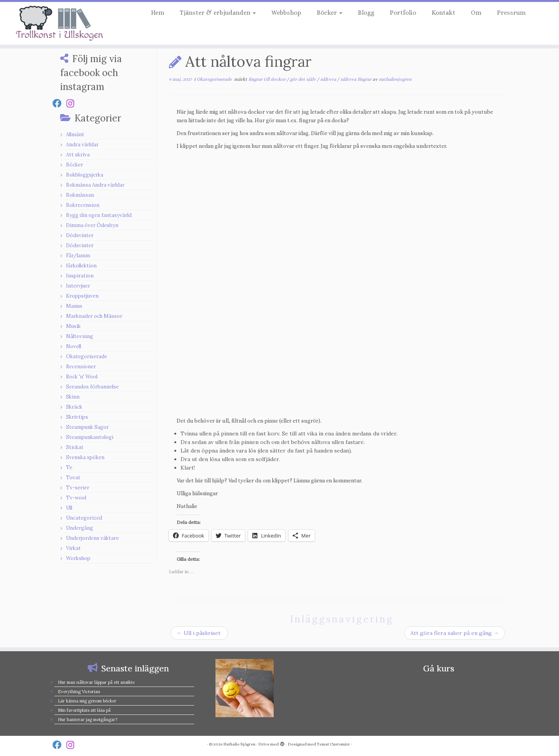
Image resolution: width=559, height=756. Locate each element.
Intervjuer (78, 286)
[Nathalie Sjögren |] (64, 23)
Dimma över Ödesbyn (92, 225)
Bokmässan (80, 195)
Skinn (73, 397)
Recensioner (81, 367)
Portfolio (403, 13)
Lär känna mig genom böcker (87, 701)
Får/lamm (78, 256)
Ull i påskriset (199, 633)
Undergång (80, 528)
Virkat (73, 548)
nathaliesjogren (395, 79)
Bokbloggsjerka (85, 175)
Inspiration (80, 276)
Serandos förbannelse (92, 387)
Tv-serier (78, 488)
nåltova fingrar (357, 79)
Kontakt (444, 13)
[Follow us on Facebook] (59, 103)
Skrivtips (77, 417)
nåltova (329, 79)
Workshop (78, 558)
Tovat (73, 478)
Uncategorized (84, 518)
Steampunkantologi (90, 437)
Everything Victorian (79, 692)
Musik (73, 326)
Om (476, 13)
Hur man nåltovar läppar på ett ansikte (96, 682)
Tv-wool (76, 498)
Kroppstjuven (82, 296)
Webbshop (286, 13)
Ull (69, 508)
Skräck (74, 407)
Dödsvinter (80, 235)
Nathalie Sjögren (239, 744)
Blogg (366, 13)
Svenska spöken (85, 457)
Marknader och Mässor (94, 316)
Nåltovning (80, 336)
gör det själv (304, 79)
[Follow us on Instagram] (73, 103)
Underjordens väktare (92, 538)
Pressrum (511, 13)
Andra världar (82, 145)
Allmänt (75, 134)
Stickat (75, 447)
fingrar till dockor (268, 79)
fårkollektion (81, 266)
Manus (74, 306)
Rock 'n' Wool (82, 377)
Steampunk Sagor (87, 427)
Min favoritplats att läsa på (84, 710)
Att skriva (78, 155)
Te (69, 467)
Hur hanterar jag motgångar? (88, 720)
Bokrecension (83, 205)
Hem (158, 13)
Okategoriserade (87, 356)
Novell (74, 346)
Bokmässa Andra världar (95, 185)
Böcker (330, 13)
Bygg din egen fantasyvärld (99, 215)
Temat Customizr (333, 744)
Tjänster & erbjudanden (218, 13)
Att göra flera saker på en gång (455, 633)
